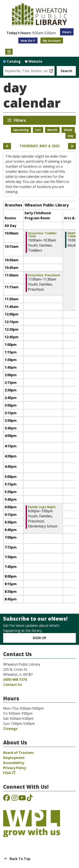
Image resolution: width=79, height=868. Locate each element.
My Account (52, 41)
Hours (67, 32)
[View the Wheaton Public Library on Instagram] (15, 799)
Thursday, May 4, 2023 (39, 146)
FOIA (7, 773)
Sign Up (39, 638)
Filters (20, 120)
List (38, 130)
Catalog (14, 61)
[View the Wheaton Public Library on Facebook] (7, 799)
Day (71, 136)
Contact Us (13, 685)
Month (52, 130)
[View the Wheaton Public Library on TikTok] (30, 799)
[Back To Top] (39, 859)
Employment (14, 758)
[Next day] (72, 146)
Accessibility (14, 763)
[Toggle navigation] (9, 52)
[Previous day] (7, 146)
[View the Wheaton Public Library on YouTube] (22, 799)
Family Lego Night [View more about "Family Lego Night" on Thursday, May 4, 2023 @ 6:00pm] (42, 507)
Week (68, 130)
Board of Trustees (18, 753)
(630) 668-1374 (15, 679)
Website (35, 61)
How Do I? (28, 41)
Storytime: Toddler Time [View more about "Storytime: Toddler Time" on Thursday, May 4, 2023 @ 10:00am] (42, 235)
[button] (31, 33)
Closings (10, 729)
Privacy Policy (15, 768)
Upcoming (21, 130)
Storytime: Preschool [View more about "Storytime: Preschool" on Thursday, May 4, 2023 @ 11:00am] (44, 275)
